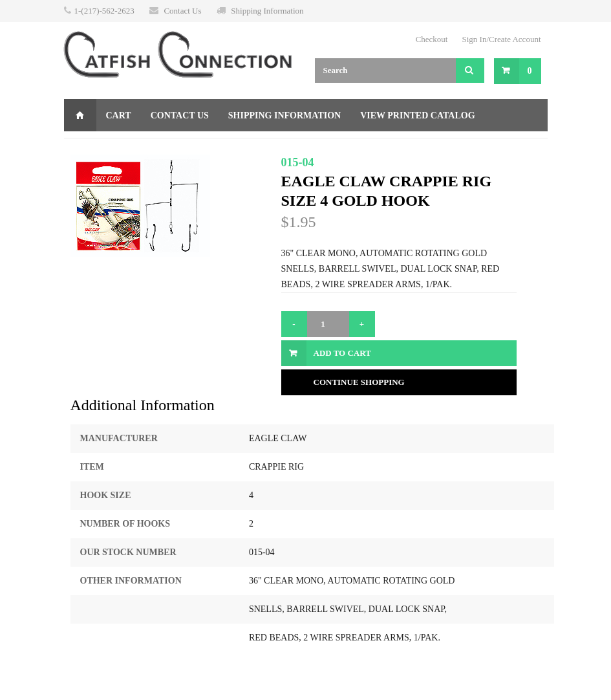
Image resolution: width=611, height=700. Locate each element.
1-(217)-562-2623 (104, 11)
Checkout (432, 39)
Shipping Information (267, 11)
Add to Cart (342, 353)
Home (80, 115)
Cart (119, 115)
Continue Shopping (359, 382)
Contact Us (182, 11)
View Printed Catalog (417, 115)
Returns (201, 148)
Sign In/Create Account (501, 39)
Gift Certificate (117, 148)
